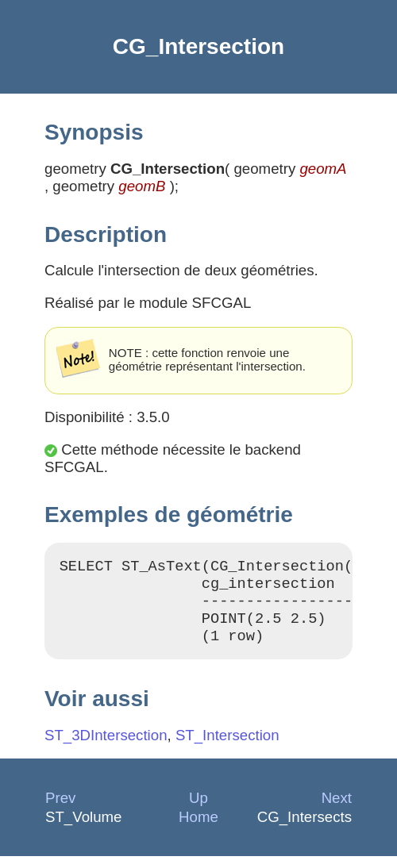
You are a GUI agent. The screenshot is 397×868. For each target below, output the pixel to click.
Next (337, 810)
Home (198, 829)
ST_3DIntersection (106, 747)
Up (198, 810)
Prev (60, 810)
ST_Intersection (227, 747)
